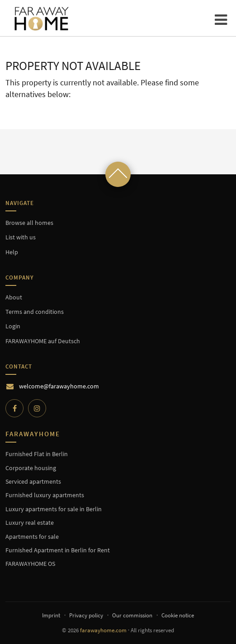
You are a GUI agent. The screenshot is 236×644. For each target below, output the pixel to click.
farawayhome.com (103, 630)
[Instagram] (37, 408)
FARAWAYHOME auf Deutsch (43, 341)
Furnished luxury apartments (45, 495)
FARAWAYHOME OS (30, 564)
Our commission (132, 615)
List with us (21, 237)
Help (12, 252)
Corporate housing (31, 468)
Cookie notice (178, 615)
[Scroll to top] (118, 174)
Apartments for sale (32, 537)
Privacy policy (86, 615)
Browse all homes (29, 223)
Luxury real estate (30, 523)
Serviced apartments (33, 481)
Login (13, 326)
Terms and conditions (35, 312)
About (14, 297)
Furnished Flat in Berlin (37, 454)
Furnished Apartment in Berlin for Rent (58, 550)
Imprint (51, 615)
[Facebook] (14, 408)
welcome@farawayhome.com (59, 386)
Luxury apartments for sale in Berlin (54, 509)
